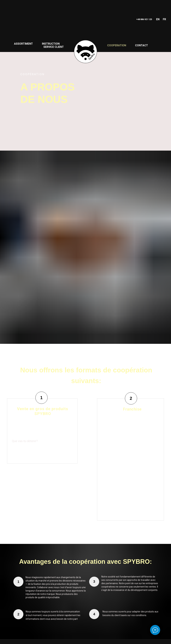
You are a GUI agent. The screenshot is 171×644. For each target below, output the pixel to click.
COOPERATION (117, 45)
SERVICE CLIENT (54, 47)
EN (158, 19)
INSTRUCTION (51, 44)
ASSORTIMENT (23, 44)
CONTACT (142, 45)
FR (164, 19)
